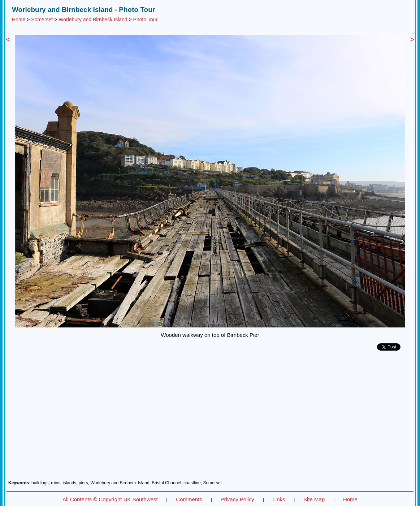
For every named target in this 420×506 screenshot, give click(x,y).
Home (19, 20)
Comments (189, 499)
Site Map (314, 499)
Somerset (42, 20)
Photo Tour (145, 20)
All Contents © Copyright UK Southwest (110, 499)
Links (279, 499)
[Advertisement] (210, 418)
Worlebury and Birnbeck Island (93, 20)
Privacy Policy (237, 499)
